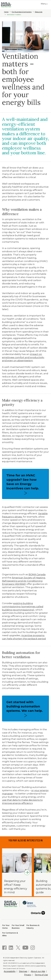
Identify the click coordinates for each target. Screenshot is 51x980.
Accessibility (10, 971)
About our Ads (38, 971)
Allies (10, 934)
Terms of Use (41, 975)
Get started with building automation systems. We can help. (25, 706)
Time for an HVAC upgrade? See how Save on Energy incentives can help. (23, 482)
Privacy (28, 975)
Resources (39, 12)
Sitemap (23, 971)
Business (18, 927)
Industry (33, 927)
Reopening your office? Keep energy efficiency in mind (16, 887)
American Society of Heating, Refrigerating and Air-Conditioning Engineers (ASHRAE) (24, 581)
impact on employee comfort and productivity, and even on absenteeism (23, 357)
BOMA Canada (37, 574)
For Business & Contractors (22, 12)
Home (6, 12)
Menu (45, 4)
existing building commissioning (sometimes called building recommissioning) (23, 607)
